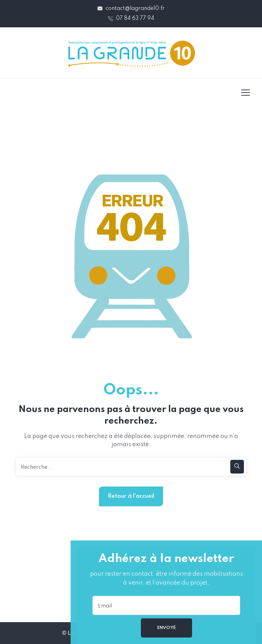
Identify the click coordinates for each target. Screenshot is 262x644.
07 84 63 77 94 (131, 18)
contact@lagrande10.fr (131, 9)
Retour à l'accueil (131, 496)
